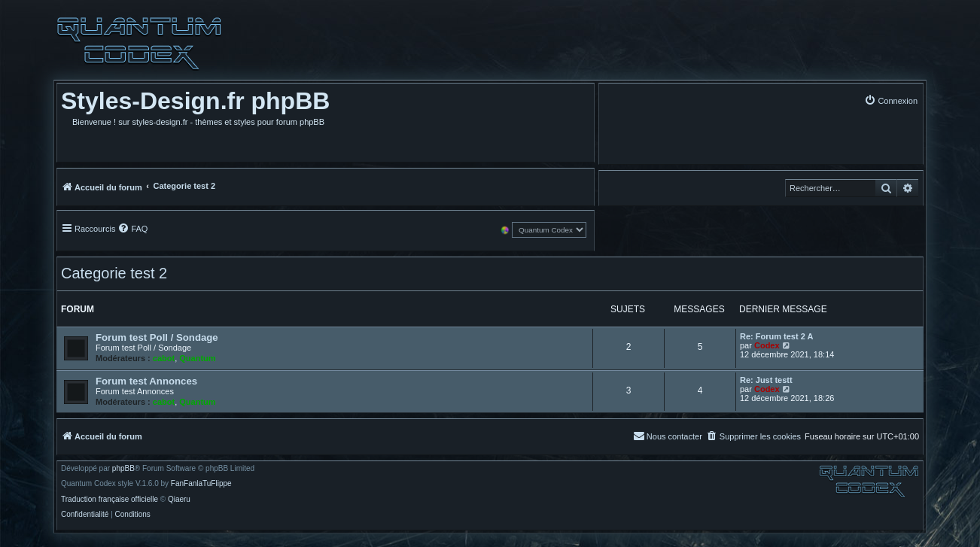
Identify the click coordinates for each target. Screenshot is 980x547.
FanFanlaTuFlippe (201, 484)
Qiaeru (179, 500)
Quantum (197, 358)
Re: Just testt (766, 380)
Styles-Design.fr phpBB (195, 101)
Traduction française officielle (110, 500)
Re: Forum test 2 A (776, 336)
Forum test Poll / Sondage (157, 337)
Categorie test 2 (114, 273)
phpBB (123, 469)
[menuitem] (891, 100)
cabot (164, 358)
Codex (767, 345)
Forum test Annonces (146, 381)
